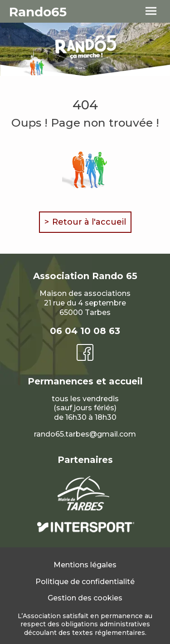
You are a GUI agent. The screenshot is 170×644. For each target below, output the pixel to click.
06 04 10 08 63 (85, 331)
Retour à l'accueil (89, 222)
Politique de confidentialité (85, 582)
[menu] (151, 11)
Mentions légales (85, 565)
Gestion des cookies (85, 598)
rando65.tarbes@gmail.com (85, 434)
